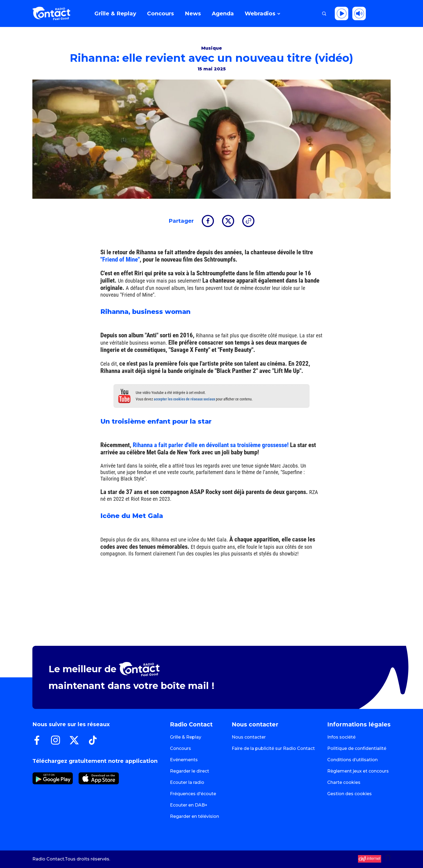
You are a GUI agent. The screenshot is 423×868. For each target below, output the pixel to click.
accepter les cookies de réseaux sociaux (184, 399)
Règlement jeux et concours (358, 771)
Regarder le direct (190, 771)
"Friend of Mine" (120, 260)
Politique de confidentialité (357, 748)
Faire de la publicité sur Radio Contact (273, 748)
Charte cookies (344, 782)
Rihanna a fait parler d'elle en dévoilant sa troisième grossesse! (211, 445)
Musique (212, 48)
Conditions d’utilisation (352, 760)
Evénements (184, 760)
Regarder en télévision (195, 816)
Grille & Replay (186, 737)
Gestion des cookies (349, 794)
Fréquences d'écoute (193, 794)
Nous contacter (249, 737)
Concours (180, 748)
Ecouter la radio (187, 782)
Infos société (341, 737)
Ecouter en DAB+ (189, 805)
